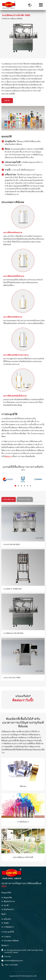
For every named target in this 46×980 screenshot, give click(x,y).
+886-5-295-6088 (11, 965)
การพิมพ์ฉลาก (23, 822)
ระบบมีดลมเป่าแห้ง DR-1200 (13, 633)
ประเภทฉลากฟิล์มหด (11, 941)
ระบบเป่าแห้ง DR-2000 (11, 544)
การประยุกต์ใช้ (8, 932)
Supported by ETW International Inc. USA (23, 976)
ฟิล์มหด (23, 786)
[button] (15, 486)
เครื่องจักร (7, 919)
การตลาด (7, 937)
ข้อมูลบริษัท (6, 893)
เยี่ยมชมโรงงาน (9, 901)
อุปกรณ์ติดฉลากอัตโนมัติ (23, 857)
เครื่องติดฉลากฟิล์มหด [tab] (25, 499)
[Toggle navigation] (41, 5)
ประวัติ (6, 905)
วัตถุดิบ (6, 923)
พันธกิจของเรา (9, 909)
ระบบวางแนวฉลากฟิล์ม (12, 677)
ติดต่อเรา (5, 945)
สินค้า (4, 914)
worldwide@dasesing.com (13, 961)
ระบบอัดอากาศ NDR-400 (12, 589)
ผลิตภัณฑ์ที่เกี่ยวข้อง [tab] (9, 499)
